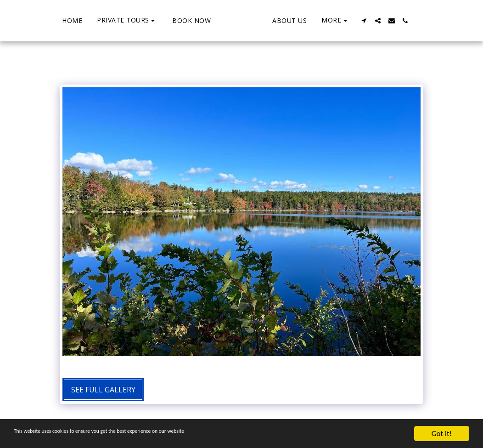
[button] (92, 20)
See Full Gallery (103, 390)
